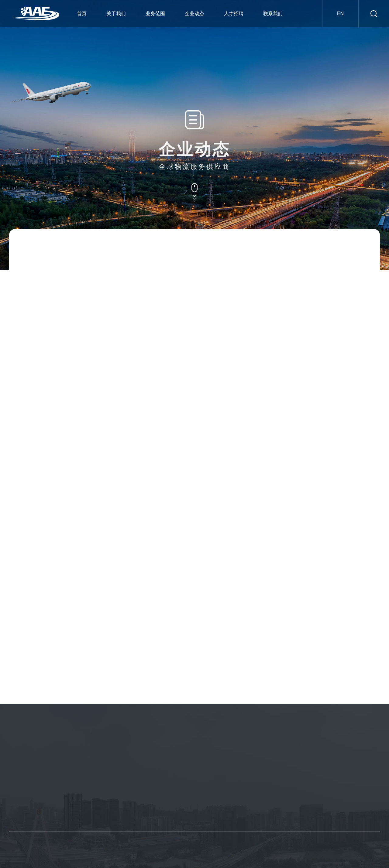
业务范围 (155, 14)
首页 (82, 14)
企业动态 (194, 14)
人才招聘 (234, 14)
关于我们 (116, 14)
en (340, 14)
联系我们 (273, 14)
